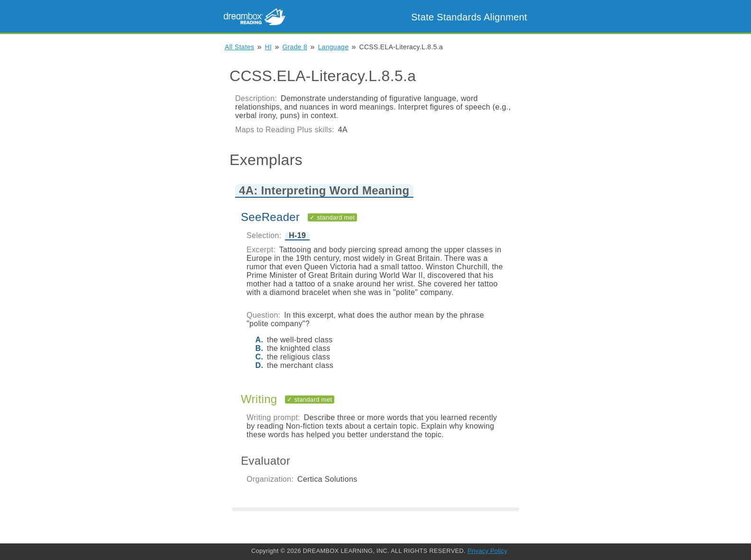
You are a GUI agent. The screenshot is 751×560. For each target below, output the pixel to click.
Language (333, 47)
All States (239, 47)
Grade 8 (295, 47)
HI (269, 47)
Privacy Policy (487, 551)
